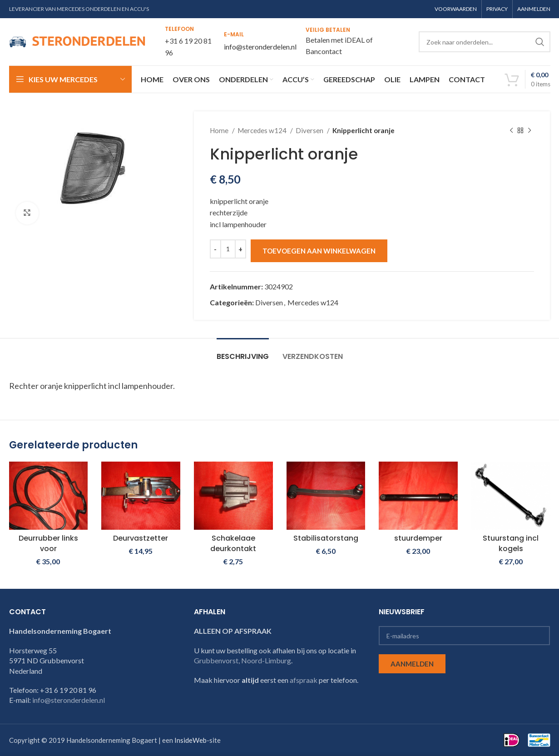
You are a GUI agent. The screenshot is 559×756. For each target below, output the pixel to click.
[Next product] (529, 130)
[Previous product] (511, 130)
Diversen (310, 130)
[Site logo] (77, 41)
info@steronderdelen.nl (260, 47)
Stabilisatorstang (326, 538)
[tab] (243, 352)
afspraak (304, 680)
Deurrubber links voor (48, 543)
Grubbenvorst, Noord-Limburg (242, 660)
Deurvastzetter (141, 538)
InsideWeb (190, 740)
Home (220, 130)
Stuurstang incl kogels (511, 543)
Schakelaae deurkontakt (233, 543)
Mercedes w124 (263, 130)
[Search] (485, 42)
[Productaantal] (228, 249)
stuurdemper (418, 538)
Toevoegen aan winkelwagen (319, 251)
